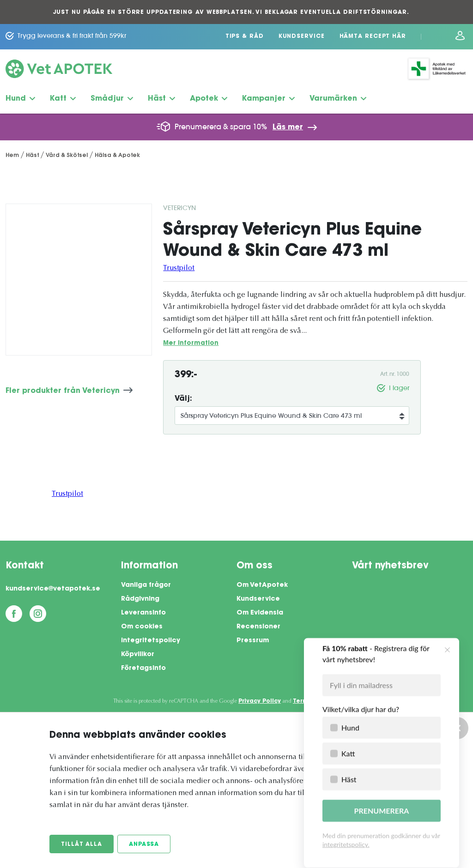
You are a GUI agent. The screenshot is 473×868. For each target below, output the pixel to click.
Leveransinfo (143, 613)
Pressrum (253, 641)
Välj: (183, 399)
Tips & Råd (245, 36)
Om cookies (142, 627)
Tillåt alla (82, 844)
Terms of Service (319, 701)
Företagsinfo (143, 669)
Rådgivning (140, 599)
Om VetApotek (262, 585)
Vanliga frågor (146, 585)
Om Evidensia (260, 613)
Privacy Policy (260, 701)
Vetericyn (179, 208)
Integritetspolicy (151, 641)
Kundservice (302, 36)
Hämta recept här (373, 36)
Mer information (191, 343)
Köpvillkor (138, 655)
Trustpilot (179, 268)
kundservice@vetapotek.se (53, 589)
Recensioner (258, 627)
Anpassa (144, 844)
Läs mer (288, 127)
